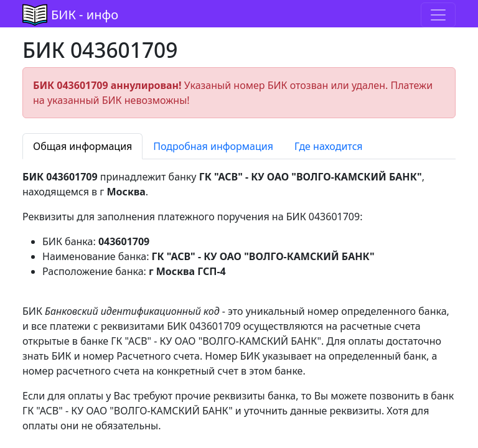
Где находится (329, 146)
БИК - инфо (85, 15)
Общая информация (82, 146)
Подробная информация (213, 146)
